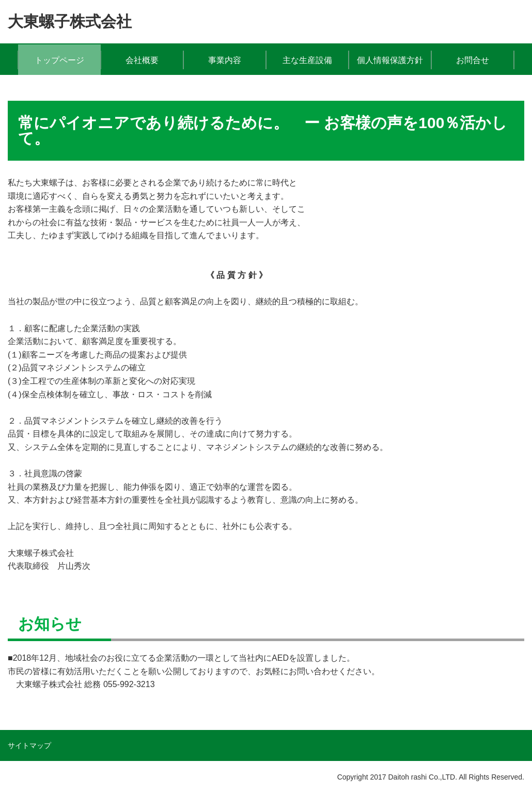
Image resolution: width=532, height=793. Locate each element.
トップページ (59, 60)
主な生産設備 (307, 60)
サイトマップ (29, 745)
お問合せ (473, 60)
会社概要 (142, 60)
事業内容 (225, 60)
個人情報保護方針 (390, 60)
